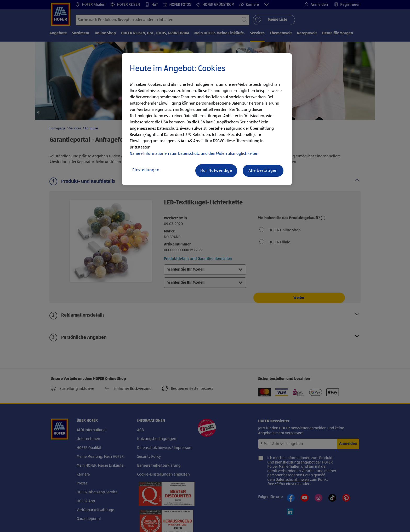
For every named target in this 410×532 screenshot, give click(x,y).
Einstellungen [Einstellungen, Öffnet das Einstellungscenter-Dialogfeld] (146, 170)
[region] (207, 119)
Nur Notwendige (216, 171)
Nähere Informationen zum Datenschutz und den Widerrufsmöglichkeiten (194, 154)
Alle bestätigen (263, 171)
